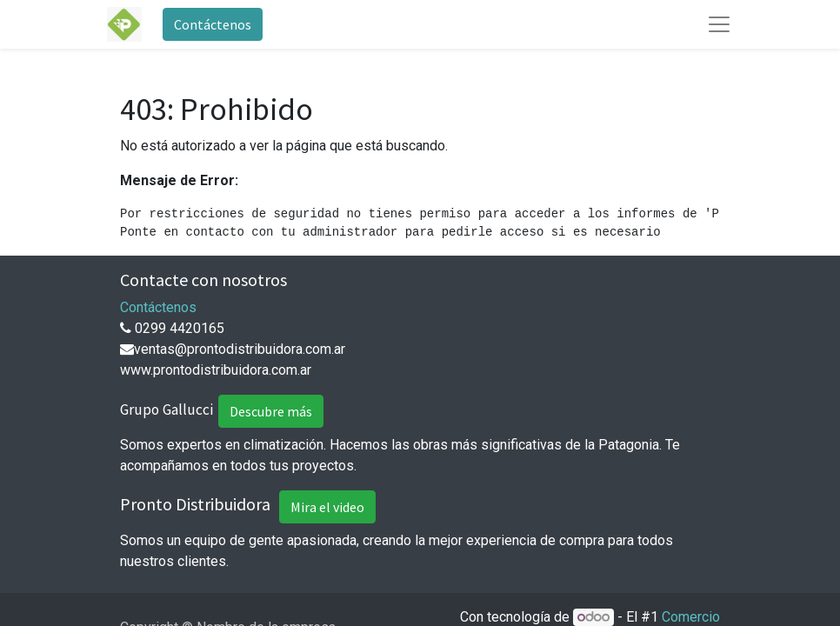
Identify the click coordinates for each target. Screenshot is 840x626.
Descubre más (271, 411)
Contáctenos (213, 24)
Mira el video (327, 507)
